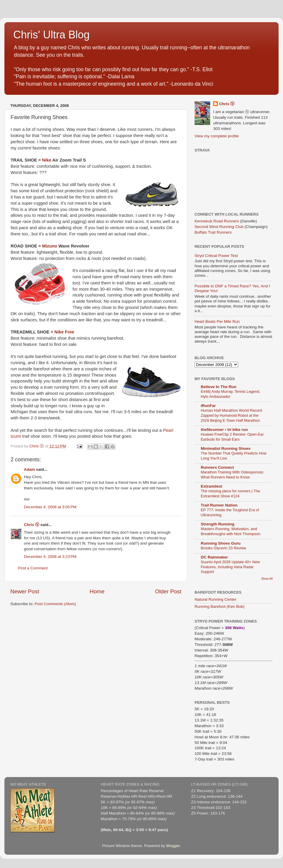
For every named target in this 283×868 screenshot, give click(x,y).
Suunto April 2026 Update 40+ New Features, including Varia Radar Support (230, 567)
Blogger (173, 846)
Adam (29, 469)
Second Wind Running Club (219, 227)
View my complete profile (217, 136)
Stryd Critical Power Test (216, 256)
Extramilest (212, 486)
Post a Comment (33, 568)
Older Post (168, 591)
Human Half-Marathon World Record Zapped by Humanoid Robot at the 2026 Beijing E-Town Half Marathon (231, 415)
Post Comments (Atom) (55, 604)
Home (97, 591)
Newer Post (25, 591)
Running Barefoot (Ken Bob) (220, 606)
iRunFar (208, 406)
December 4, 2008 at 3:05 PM (50, 507)
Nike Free (64, 332)
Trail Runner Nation (219, 505)
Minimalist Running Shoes (226, 448)
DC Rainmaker (214, 557)
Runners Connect (217, 467)
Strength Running (218, 524)
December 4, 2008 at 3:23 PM (50, 557)
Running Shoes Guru (221, 543)
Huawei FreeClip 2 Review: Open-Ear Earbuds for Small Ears (232, 437)
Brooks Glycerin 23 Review (223, 548)
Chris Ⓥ (32, 525)
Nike (47, 160)
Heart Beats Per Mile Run (217, 321)
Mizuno (50, 246)
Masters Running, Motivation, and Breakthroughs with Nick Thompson (231, 531)
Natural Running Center (215, 599)
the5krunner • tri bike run (224, 430)
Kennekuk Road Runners (217, 221)
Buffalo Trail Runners (213, 232)
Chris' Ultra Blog (51, 35)
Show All (267, 579)
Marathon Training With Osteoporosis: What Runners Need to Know (232, 475)
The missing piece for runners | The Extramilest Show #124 (230, 494)
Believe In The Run (219, 387)
